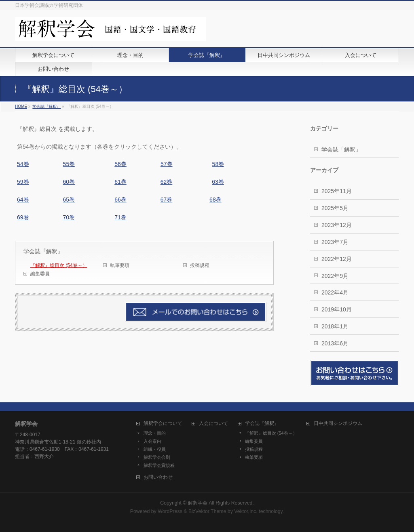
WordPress (170, 511)
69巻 (23, 217)
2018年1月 (335, 326)
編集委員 (40, 274)
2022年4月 (335, 292)
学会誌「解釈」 (341, 149)
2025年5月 (335, 208)
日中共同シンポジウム (338, 424)
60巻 (69, 182)
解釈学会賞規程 (159, 465)
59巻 (23, 182)
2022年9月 (335, 276)
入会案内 (152, 441)
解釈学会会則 (157, 457)
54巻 (23, 164)
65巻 (69, 200)
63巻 (218, 182)
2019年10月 (337, 309)
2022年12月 (337, 259)
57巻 (167, 164)
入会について (213, 424)
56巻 (120, 164)
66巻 (120, 200)
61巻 (120, 182)
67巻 (167, 200)
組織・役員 (155, 449)
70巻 (69, 217)
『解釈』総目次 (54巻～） (59, 265)
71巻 (120, 217)
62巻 (167, 182)
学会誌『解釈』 (43, 251)
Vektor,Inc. (246, 511)
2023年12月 (337, 225)
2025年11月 (337, 191)
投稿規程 (200, 265)
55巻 (69, 164)
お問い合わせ (158, 477)
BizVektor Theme (207, 511)
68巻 (215, 200)
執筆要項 (120, 265)
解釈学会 (198, 503)
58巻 (218, 164)
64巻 (23, 200)
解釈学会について (163, 424)
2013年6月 (335, 343)
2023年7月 (335, 242)
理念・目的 (155, 433)
